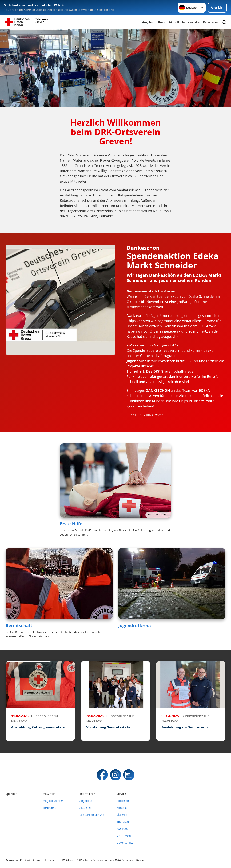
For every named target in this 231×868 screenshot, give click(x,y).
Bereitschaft (19, 625)
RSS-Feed (123, 829)
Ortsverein (210, 22)
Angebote (149, 22)
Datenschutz (125, 843)
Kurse (162, 22)
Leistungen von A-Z (92, 815)
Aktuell (174, 22)
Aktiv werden (191, 22)
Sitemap (122, 815)
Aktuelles (85, 808)
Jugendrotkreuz (135, 625)
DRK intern (124, 836)
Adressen (123, 801)
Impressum (124, 822)
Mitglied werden (53, 801)
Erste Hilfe (71, 524)
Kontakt (122, 808)
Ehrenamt (49, 808)
